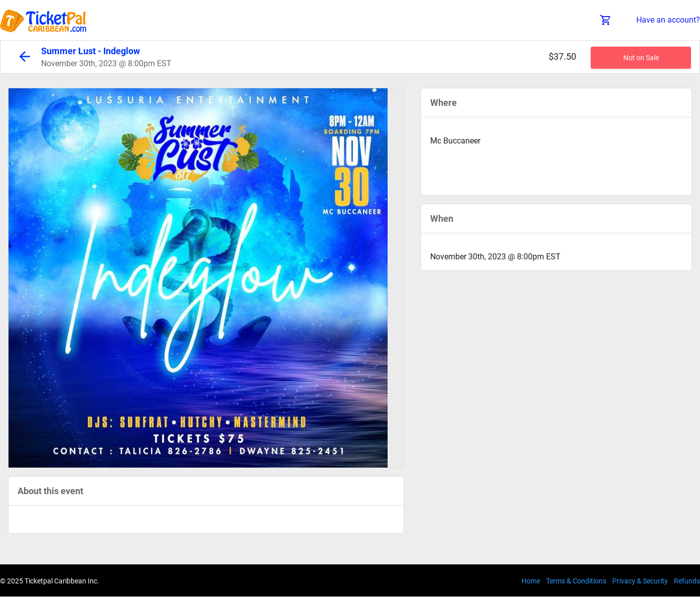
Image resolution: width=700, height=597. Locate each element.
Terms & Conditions (576, 581)
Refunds (687, 581)
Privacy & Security (640, 581)
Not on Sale (641, 58)
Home (531, 581)
